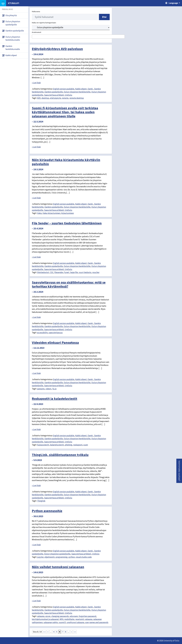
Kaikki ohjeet (81, 89)
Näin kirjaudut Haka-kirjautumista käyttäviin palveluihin (66, 162)
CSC (52, 272)
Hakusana (36, 11)
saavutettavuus (56, 333)
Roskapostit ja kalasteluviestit (55, 399)
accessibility (42, 333)
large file (74, 272)
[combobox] (78, 37)
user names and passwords (97, 622)
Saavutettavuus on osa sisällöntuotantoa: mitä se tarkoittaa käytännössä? (69, 284)
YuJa (54, 389)
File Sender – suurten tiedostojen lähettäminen (67, 223)
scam (86, 445)
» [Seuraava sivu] (71, 632)
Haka (39, 213)
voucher (96, 272)
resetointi (80, 619)
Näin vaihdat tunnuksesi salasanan (58, 567)
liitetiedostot (43, 272)
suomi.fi (62, 622)
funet (67, 272)
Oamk (90, 89)
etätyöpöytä (55, 98)
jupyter (40, 557)
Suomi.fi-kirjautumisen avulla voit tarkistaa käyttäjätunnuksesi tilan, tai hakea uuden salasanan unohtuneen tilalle (65, 112)
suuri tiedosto (85, 272)
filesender (59, 272)
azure (48, 616)
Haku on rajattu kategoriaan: (44, 23)
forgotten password (87, 616)
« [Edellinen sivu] (48, 632)
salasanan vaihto (51, 622)
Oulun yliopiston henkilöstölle (77, 92)
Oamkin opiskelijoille (54, 92)
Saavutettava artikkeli (54, 95)
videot (48, 389)
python (72, 557)
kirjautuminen (68, 213)
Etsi (104, 17)
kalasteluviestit (57, 445)
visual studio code (84, 557)
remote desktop (77, 98)
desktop (45, 98)
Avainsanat (37, 32)
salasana (41, 616)
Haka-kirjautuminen (51, 213)
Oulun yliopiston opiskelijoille (57, 554)
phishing (69, 445)
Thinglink (41, 501)
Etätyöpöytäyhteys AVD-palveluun (57, 49)
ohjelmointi (50, 557)
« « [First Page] (44, 632)
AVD (39, 98)
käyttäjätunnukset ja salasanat (45, 619)
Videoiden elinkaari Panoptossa (55, 343)
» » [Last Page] (75, 632)
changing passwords (60, 616)
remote (65, 98)
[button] (179, 471)
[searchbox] (33, 37)
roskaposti (78, 445)
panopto (41, 389)
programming (62, 557)
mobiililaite (69, 619)
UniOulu (69, 95)
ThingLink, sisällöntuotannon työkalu (60, 455)
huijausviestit (43, 445)
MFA (62, 619)
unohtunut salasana (75, 622)
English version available (64, 89)
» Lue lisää (36, 83)
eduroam (74, 616)
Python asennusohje (47, 511)
